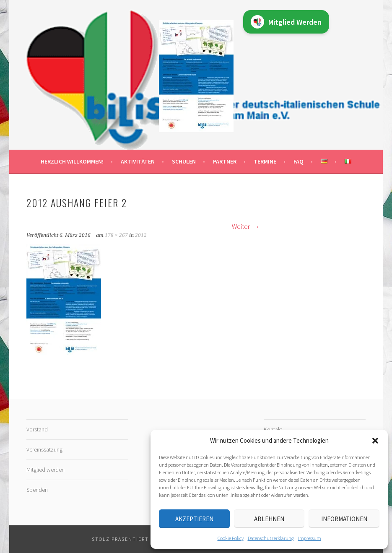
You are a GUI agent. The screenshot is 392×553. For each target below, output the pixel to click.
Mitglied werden (45, 470)
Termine (265, 161)
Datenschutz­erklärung (271, 538)
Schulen (184, 161)
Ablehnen (269, 519)
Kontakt (273, 429)
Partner (225, 161)
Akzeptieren (194, 519)
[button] (375, 441)
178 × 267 (116, 235)
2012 (141, 235)
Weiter (246, 226)
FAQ (299, 161)
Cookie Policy (231, 538)
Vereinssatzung (44, 449)
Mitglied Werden (286, 22)
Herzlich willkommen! (72, 161)
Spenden (37, 490)
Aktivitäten (138, 161)
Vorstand (37, 429)
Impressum (310, 538)
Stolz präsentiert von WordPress (144, 539)
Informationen (344, 519)
